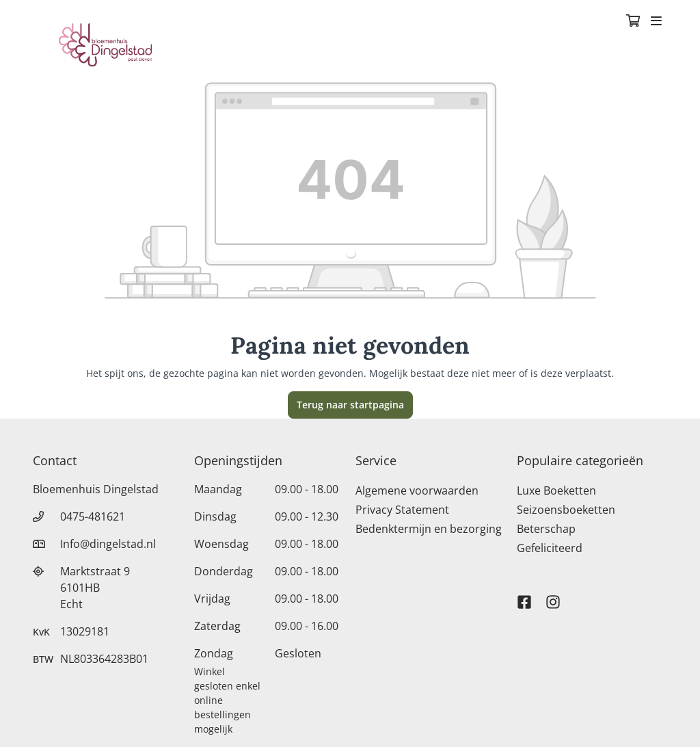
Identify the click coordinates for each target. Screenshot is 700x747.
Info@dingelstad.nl (108, 544)
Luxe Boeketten (556, 490)
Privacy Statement (402, 510)
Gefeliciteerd (550, 548)
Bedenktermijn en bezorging (429, 529)
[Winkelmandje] (633, 22)
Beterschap (546, 529)
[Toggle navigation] (656, 22)
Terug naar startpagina (350, 405)
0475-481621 (93, 516)
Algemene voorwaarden (417, 490)
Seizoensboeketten (566, 510)
